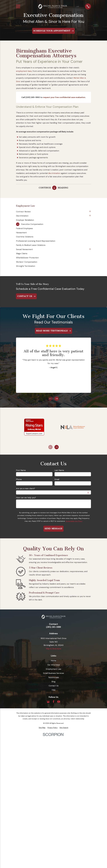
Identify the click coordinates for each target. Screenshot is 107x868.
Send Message (53, 529)
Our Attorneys (54, 665)
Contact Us (54, 686)
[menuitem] (52, 212)
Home (54, 661)
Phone (19, 479)
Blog (53, 682)
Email (57, 479)
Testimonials (53, 677)
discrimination (54, 173)
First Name (21, 470)
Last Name (59, 470)
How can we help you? (26, 498)
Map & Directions (54, 649)
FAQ (54, 690)
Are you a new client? (25, 489)
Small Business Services (53, 673)
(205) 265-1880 (53, 627)
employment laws (24, 71)
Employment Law (54, 669)
